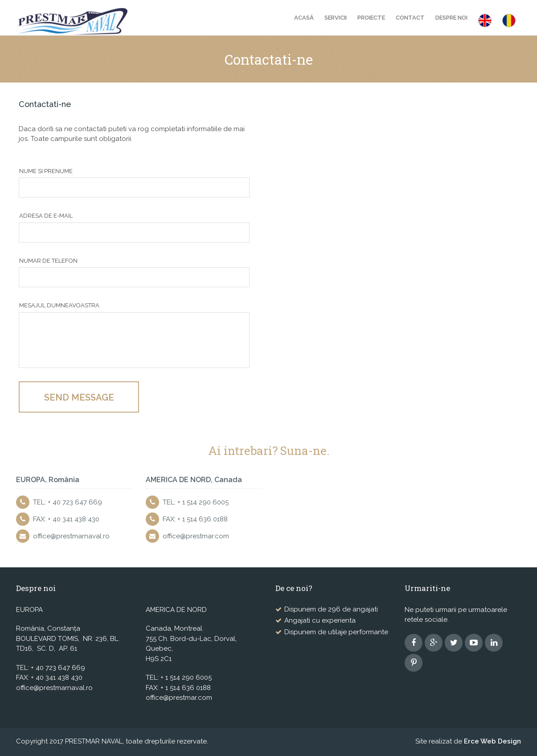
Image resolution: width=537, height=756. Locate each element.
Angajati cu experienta (320, 620)
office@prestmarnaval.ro (71, 536)
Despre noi (451, 18)
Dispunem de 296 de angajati (331, 609)
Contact (410, 18)
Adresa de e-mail (46, 216)
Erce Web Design (492, 741)
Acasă (304, 18)
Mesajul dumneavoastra (59, 305)
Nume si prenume (46, 171)
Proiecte (371, 18)
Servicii (336, 18)
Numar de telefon (48, 261)
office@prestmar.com (196, 536)
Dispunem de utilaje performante (336, 632)
